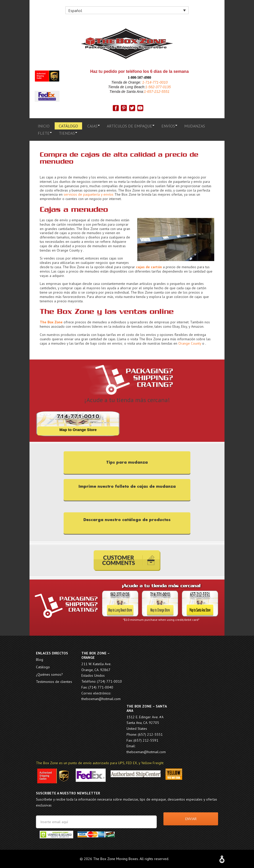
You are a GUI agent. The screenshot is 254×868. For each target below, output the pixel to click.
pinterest (124, 108)
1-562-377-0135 (158, 87)
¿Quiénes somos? (49, 674)
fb (116, 108)
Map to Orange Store (78, 430)
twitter (132, 108)
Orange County (190, 343)
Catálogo (43, 667)
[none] (127, 10)
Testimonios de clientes (54, 682)
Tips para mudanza (127, 462)
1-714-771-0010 (154, 82)
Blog (40, 660)
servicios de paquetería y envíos (89, 194)
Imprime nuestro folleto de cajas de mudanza (127, 486)
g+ (140, 108)
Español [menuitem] (75, 11)
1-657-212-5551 (157, 92)
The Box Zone (127, 44)
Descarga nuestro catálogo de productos (127, 519)
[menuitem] (127, 10)
